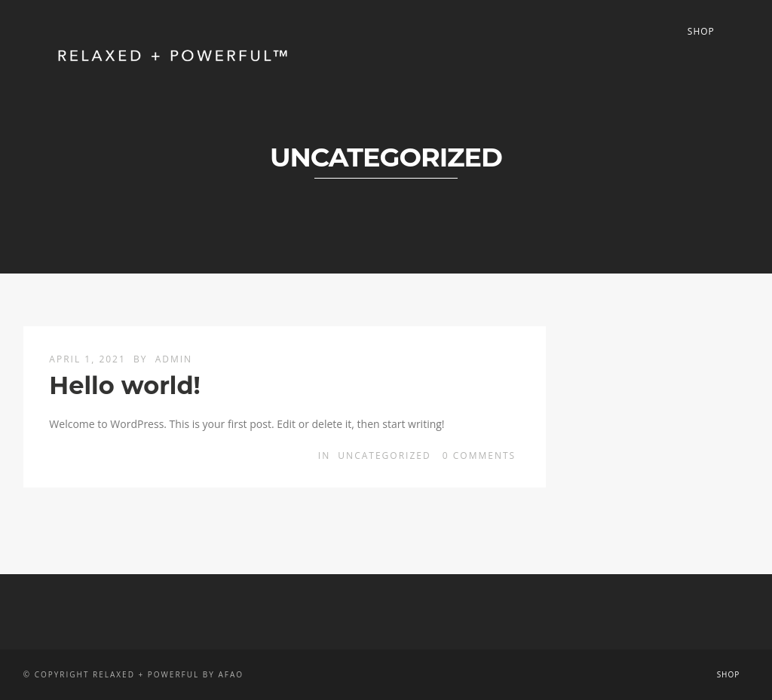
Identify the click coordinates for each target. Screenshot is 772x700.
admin (174, 359)
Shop (701, 31)
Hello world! (125, 385)
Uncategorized (384, 455)
